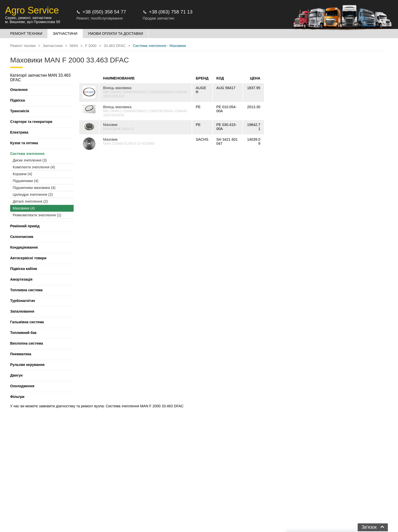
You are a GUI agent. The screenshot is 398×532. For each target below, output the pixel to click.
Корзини (22, 174)
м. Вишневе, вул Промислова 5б (33, 22)
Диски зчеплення (30, 160)
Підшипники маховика (34, 188)
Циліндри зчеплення (33, 195)
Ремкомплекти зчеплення (37, 215)
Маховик (110, 125)
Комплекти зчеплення (34, 167)
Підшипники (26, 181)
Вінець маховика (117, 88)
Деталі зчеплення (30, 201)
